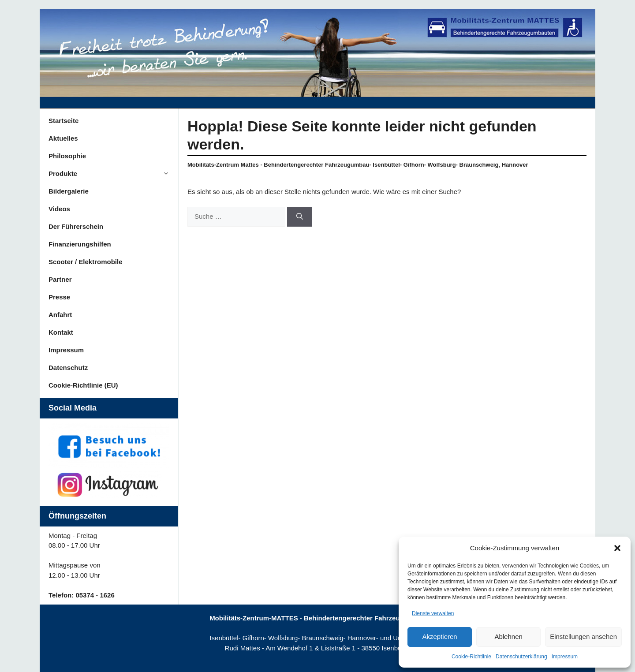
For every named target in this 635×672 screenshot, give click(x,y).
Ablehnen (508, 637)
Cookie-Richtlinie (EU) (83, 385)
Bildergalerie (69, 191)
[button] (617, 548)
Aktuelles (63, 138)
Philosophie (67, 156)
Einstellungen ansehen (583, 637)
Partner (60, 279)
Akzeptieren (439, 637)
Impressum (565, 657)
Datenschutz (68, 368)
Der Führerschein (76, 226)
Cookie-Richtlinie (471, 657)
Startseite (63, 121)
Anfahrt (60, 315)
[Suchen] (300, 217)
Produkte (113, 174)
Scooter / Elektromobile (86, 262)
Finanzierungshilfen (80, 244)
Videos (59, 209)
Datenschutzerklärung (521, 657)
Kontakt (61, 332)
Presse (59, 297)
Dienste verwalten (433, 613)
